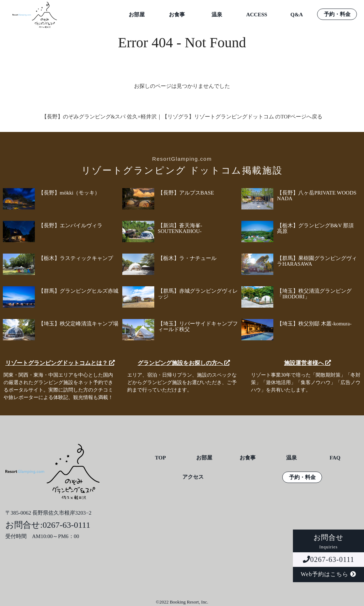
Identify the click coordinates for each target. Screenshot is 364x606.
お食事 (177, 15)
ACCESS (256, 15)
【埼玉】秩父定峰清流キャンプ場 (78, 324)
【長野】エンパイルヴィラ (70, 225)
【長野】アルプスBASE (186, 193)
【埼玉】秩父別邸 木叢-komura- (314, 324)
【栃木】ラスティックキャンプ (76, 258)
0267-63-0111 (329, 559)
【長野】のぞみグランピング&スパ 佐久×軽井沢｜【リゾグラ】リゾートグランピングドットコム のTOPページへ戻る (182, 117)
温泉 (217, 15)
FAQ (335, 458)
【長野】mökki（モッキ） (69, 193)
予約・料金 (337, 14)
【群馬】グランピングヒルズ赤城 (78, 291)
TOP (160, 458)
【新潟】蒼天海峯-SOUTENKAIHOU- (180, 228)
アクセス (193, 477)
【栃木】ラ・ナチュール (187, 258)
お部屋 (137, 15)
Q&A (297, 15)
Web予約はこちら (328, 574)
